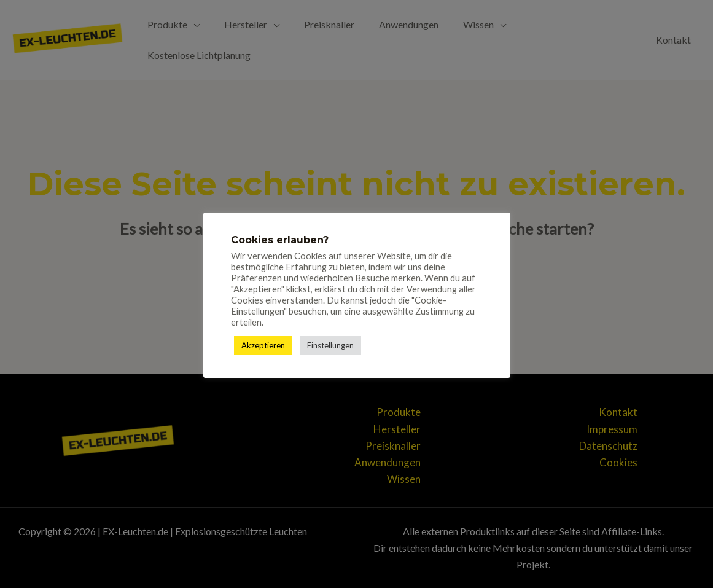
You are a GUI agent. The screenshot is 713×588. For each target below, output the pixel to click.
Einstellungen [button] (330, 345)
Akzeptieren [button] (263, 345)
